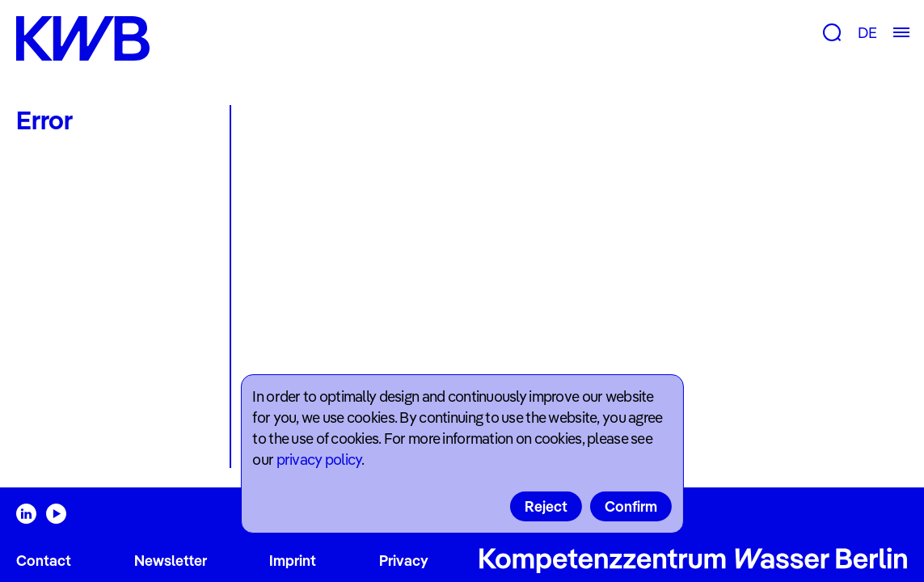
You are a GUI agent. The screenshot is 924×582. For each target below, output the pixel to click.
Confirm (631, 506)
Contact (44, 561)
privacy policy (319, 460)
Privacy (404, 561)
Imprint (293, 561)
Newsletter (171, 561)
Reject (546, 506)
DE (867, 33)
